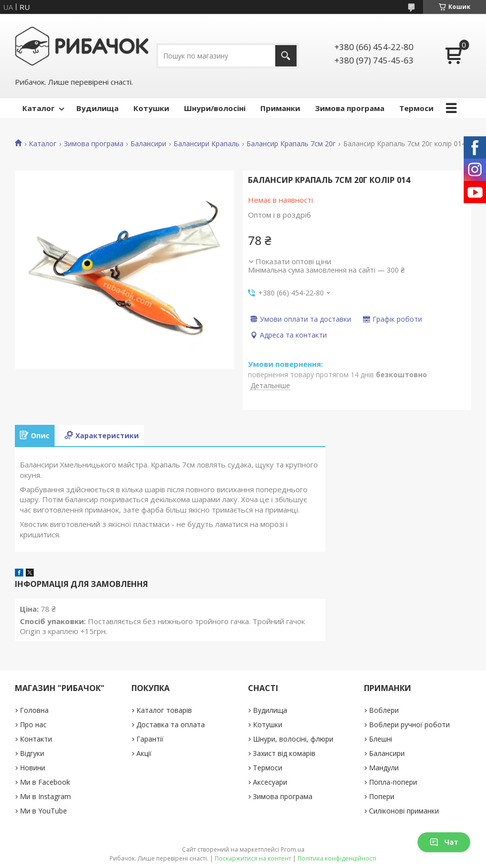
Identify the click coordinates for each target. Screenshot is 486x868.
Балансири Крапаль (207, 144)
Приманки (280, 108)
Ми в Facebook (45, 782)
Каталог (38, 108)
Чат (444, 842)
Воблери (384, 710)
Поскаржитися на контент (253, 858)
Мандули (384, 768)
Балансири (148, 144)
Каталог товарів (164, 710)
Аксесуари (270, 782)
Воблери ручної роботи (409, 724)
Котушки (151, 108)
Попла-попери (393, 782)
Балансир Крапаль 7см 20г (291, 144)
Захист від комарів (284, 753)
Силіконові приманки (404, 811)
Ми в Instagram (45, 796)
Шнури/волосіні (215, 108)
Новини (32, 768)
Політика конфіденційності (337, 858)
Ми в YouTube (43, 811)
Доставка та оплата (171, 724)
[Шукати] (286, 56)
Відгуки (32, 753)
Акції (144, 753)
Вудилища (97, 108)
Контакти (36, 739)
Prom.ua (293, 849)
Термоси (416, 108)
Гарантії (150, 739)
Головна (34, 710)
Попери (382, 796)
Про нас (33, 724)
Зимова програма (350, 108)
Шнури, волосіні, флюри (293, 739)
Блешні (381, 739)
